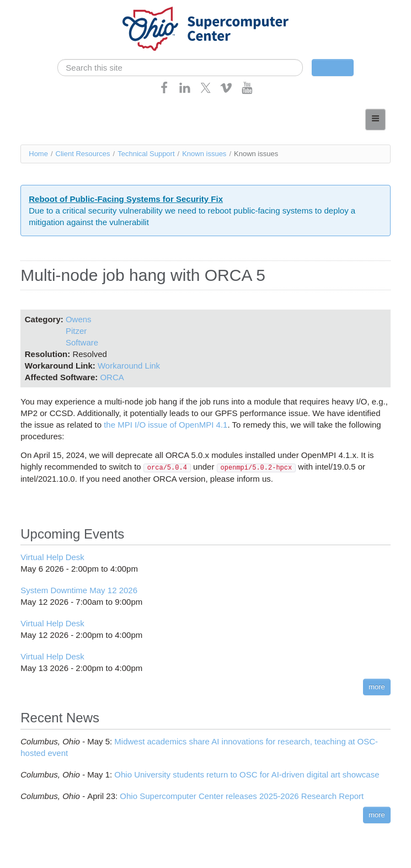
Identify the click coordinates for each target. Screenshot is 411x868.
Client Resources (83, 154)
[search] (180, 68)
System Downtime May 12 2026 (79, 590)
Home (38, 154)
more (377, 687)
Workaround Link (129, 366)
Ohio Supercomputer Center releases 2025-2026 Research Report (242, 796)
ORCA (112, 377)
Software (82, 342)
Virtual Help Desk (52, 557)
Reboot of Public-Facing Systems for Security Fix (126, 199)
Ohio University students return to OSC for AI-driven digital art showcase (247, 774)
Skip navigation (31, 9)
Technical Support (146, 154)
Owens (79, 319)
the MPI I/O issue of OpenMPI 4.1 (166, 425)
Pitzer (76, 331)
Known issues (204, 154)
